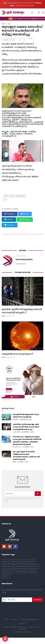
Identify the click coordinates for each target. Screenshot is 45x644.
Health (6, 576)
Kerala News (16, 562)
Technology (17, 447)
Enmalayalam (29, 562)
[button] (2, 18)
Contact (23, 623)
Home (4, 24)
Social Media (21, 196)
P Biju (6, 196)
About (15, 619)
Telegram (10, 225)
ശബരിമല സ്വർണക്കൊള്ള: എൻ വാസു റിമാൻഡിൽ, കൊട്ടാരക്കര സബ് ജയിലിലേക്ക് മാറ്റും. (26, 427)
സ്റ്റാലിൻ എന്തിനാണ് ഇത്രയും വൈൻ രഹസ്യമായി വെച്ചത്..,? (22, 311)
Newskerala (33, 566)
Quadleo (28, 632)
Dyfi (12, 196)
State (14, 462)
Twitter (25, 214)
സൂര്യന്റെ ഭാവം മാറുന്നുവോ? (17, 354)
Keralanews (31, 571)
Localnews (17, 432)
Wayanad (7, 571)
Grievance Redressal (30, 619)
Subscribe (38, 600)
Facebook (10, 214)
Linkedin (9, 219)
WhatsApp (25, 219)
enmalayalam (10, 40)
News (31, 38)
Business (16, 420)
